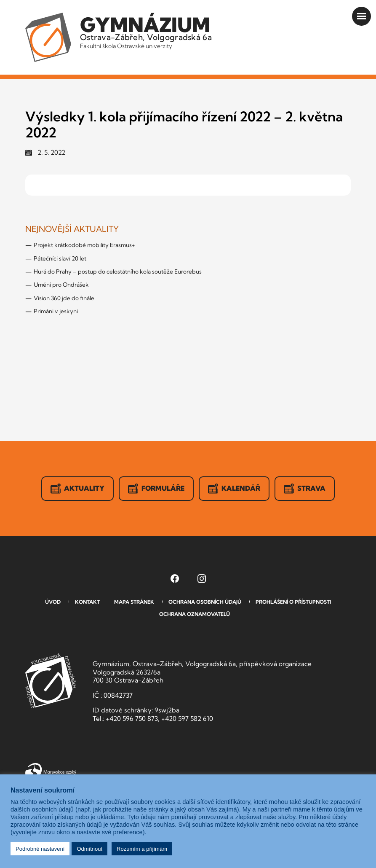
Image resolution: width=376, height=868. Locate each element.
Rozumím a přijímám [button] (142, 849)
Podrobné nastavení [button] (40, 849)
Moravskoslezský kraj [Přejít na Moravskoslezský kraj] (51, 771)
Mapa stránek (134, 602)
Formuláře (156, 489)
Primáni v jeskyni (56, 311)
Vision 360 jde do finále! (65, 298)
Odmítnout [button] (89, 849)
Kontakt (87, 602)
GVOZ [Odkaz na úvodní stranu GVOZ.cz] (51, 681)
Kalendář (234, 489)
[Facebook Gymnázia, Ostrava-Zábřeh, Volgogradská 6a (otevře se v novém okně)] (175, 578)
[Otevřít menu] (361, 16)
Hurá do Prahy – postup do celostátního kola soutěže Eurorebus (118, 271)
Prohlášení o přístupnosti (293, 602)
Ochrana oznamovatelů (195, 614)
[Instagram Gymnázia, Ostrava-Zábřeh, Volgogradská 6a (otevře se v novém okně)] (202, 578)
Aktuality (77, 489)
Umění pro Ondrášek (61, 285)
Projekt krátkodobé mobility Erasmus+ (84, 245)
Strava (305, 489)
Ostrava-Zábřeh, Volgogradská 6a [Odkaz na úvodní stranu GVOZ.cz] (146, 31)
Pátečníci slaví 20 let (60, 258)
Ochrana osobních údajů (205, 602)
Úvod (53, 602)
